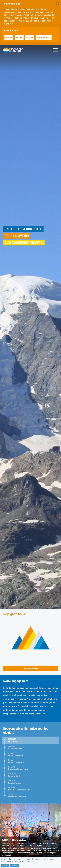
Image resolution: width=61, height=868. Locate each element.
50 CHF (19, 37)
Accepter (15, 865)
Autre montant (44, 37)
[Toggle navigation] (56, 50)
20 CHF (9, 37)
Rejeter (5, 865)
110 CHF (30, 37)
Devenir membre (31, 668)
